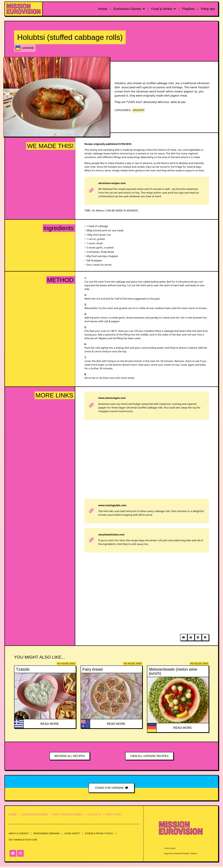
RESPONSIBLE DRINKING (49, 834)
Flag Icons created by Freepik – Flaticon (181, 853)
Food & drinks (164, 9)
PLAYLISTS (104, 815)
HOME (14, 815)
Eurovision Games (129, 9)
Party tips (208, 9)
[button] (8, 97)
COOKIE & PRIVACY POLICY (105, 834)
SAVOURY (139, 110)
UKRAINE (28, 48)
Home (103, 9)
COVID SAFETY (77, 834)
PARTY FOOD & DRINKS (74, 815)
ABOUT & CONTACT (20, 834)
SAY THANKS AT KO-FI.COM (24, 841)
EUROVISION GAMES (38, 815)
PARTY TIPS (125, 815)
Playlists (188, 9)
